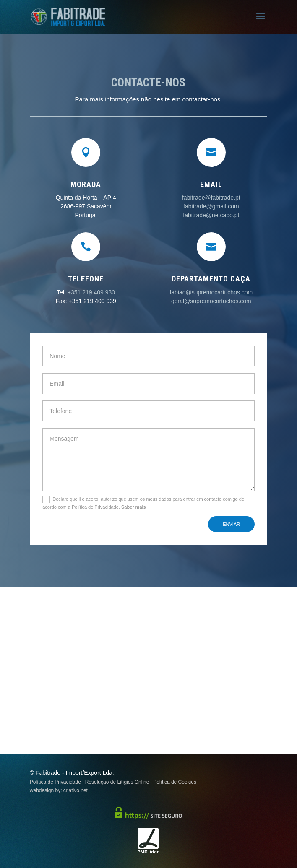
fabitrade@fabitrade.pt (211, 198)
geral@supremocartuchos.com (211, 301)
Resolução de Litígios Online (117, 782)
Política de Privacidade (55, 782)
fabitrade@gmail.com (211, 206)
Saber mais (134, 507)
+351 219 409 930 (91, 292)
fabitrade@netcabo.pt (211, 215)
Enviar (231, 524)
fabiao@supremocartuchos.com (211, 292)
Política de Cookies (175, 782)
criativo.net (76, 790)
